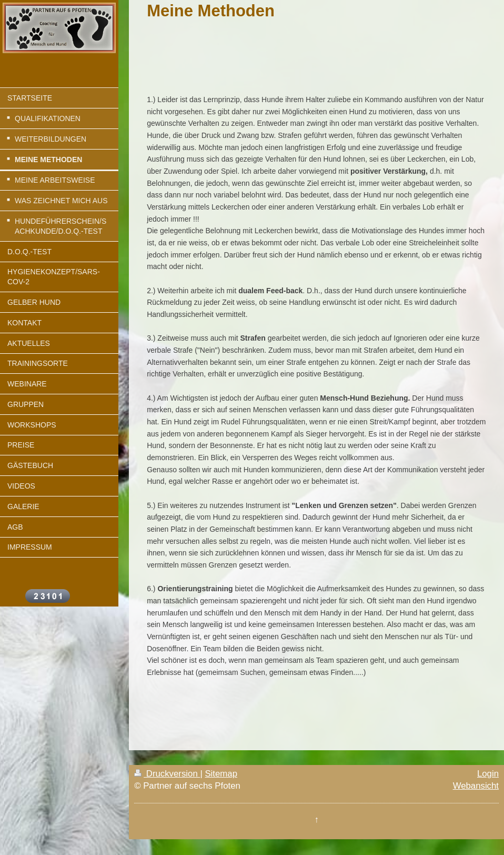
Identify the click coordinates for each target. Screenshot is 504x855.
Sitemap (221, 774)
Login (488, 774)
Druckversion (167, 774)
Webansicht (476, 786)
